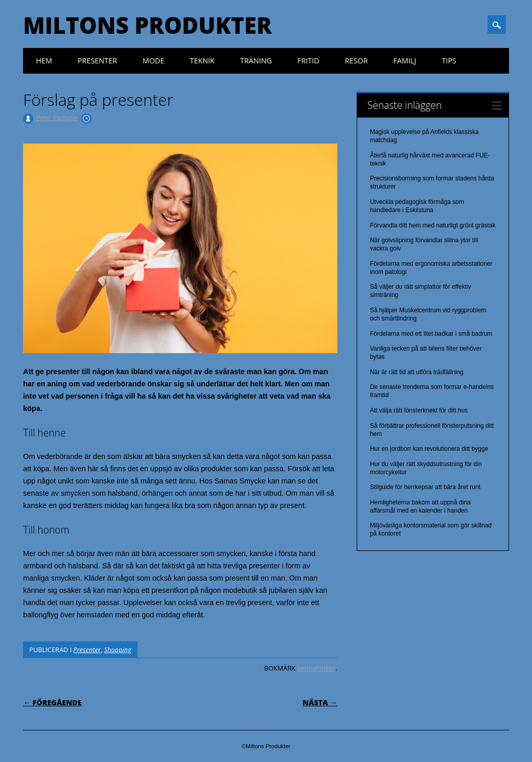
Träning (256, 61)
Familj (405, 61)
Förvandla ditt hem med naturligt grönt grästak (433, 225)
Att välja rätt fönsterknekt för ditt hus (419, 410)
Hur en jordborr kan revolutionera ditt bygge (429, 449)
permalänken (316, 668)
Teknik (202, 61)
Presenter (97, 61)
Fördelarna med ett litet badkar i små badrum (431, 334)
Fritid (308, 61)
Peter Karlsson (57, 118)
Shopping (118, 650)
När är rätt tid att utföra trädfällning (417, 372)
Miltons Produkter (147, 25)
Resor (356, 61)
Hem (44, 61)
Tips (449, 61)
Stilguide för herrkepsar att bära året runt (425, 487)
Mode (154, 61)
